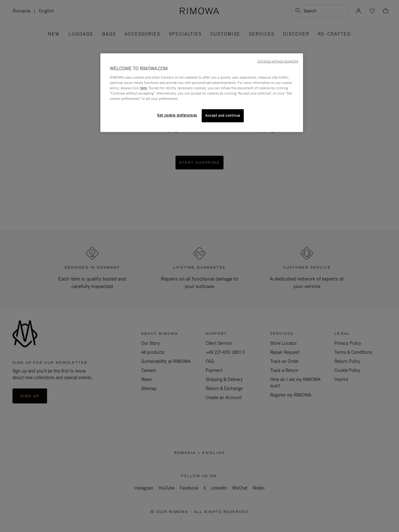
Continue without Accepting (278, 61)
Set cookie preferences (177, 115)
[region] (202, 93)
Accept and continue (223, 115)
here (143, 88)
